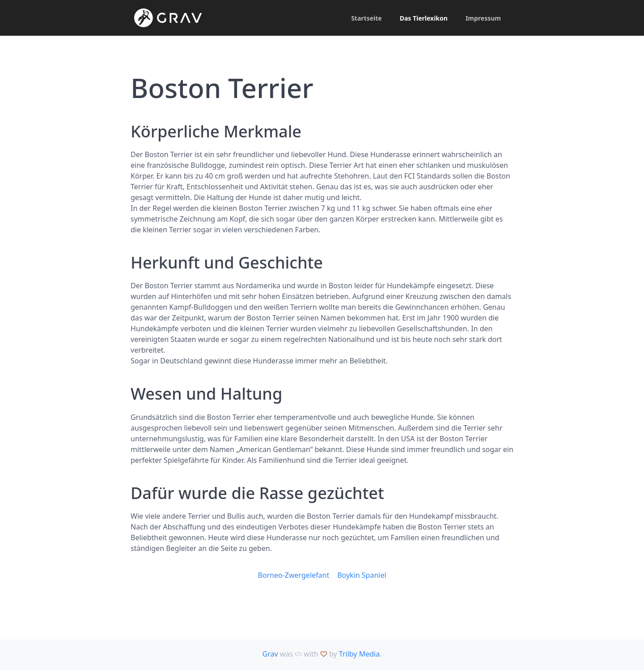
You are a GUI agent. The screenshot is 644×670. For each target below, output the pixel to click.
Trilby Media (359, 654)
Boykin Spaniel (362, 575)
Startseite (366, 18)
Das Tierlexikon (424, 18)
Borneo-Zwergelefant (293, 575)
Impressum (483, 18)
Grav (270, 654)
